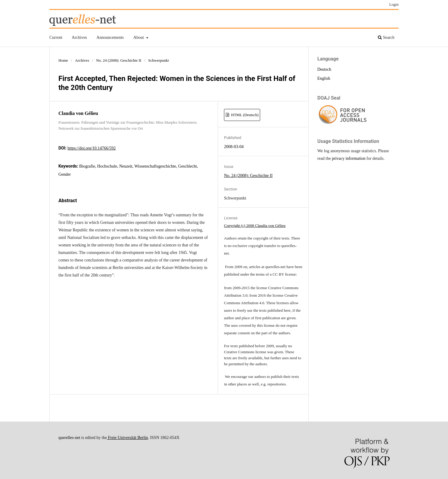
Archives (79, 37)
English (324, 78)
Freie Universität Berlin (127, 438)
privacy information (349, 158)
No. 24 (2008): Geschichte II (119, 60)
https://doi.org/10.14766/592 (92, 148)
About (139, 37)
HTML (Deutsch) (244, 115)
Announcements (110, 37)
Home (63, 60)
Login (394, 4)
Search (386, 37)
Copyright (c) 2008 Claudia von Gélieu (255, 226)
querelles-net (69, 438)
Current (56, 37)
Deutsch (324, 69)
